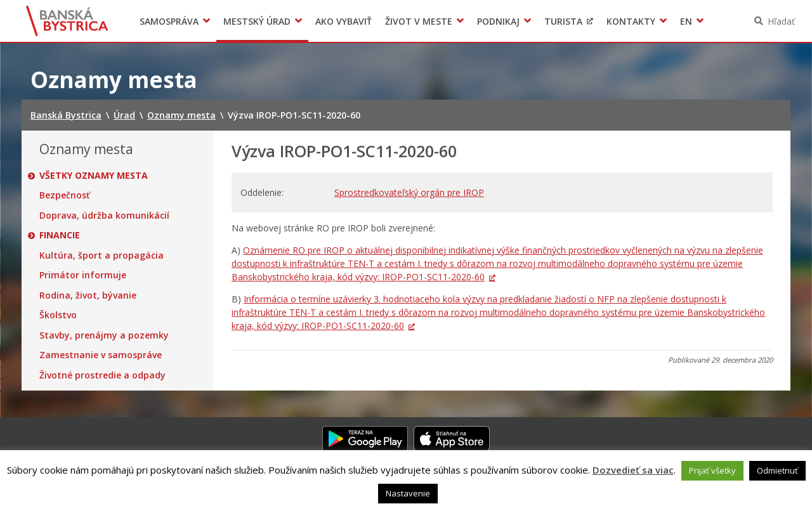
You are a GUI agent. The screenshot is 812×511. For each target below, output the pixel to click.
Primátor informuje (83, 275)
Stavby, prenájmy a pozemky (104, 335)
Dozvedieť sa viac (633, 470)
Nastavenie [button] (408, 493)
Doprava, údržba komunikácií (104, 216)
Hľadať (781, 21)
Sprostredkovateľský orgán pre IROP (409, 192)
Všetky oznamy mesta (94, 176)
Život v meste (419, 21)
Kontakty (631, 21)
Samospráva (169, 21)
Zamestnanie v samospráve (101, 355)
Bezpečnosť (65, 195)
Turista (563, 21)
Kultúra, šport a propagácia (101, 256)
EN (686, 21)
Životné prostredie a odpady (102, 375)
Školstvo (58, 315)
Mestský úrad (257, 21)
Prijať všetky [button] (712, 470)
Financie (60, 235)
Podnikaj (498, 21)
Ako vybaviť (344, 21)
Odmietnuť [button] (777, 470)
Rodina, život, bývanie (88, 295)
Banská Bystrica (68, 21)
